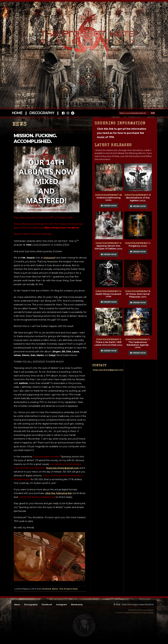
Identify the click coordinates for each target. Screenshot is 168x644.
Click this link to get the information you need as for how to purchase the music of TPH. (122, 133)
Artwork (47, 589)
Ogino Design (148, 613)
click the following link (58, 493)
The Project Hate (68, 589)
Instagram (62, 605)
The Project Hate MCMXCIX (84, 35)
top (84, 626)
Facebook (47, 605)
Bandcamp (77, 605)
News (55, 589)
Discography (42, 113)
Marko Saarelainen (146, 610)
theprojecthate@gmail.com (62, 468)
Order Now (109, 206)
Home (17, 113)
